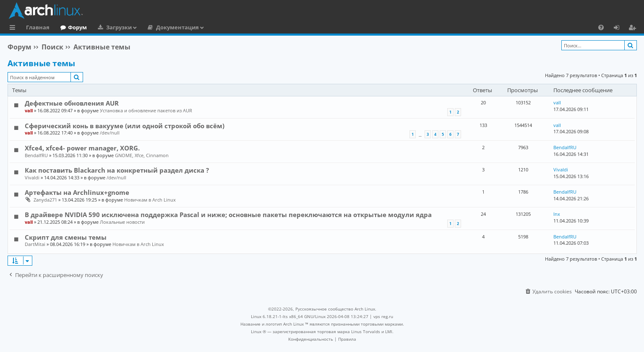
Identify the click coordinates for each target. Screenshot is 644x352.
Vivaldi (32, 177)
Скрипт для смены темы (66, 237)
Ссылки (14, 28)
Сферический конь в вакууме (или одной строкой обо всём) (125, 126)
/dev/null (110, 133)
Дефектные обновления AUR (72, 103)
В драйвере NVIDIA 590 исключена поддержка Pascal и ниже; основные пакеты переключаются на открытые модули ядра (228, 215)
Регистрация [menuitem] (634, 28)
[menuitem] (601, 27)
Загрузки (119, 27)
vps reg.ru (383, 316)
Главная (38, 27)
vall (29, 110)
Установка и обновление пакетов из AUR (146, 110)
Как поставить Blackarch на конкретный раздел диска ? (117, 170)
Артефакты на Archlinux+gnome (77, 192)
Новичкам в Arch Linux (150, 200)
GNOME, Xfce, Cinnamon (142, 155)
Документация (177, 27)
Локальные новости (122, 222)
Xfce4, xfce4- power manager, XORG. (82, 148)
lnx (557, 214)
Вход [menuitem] (619, 28)
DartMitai (35, 244)
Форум (77, 27)
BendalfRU (36, 155)
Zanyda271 (45, 200)
